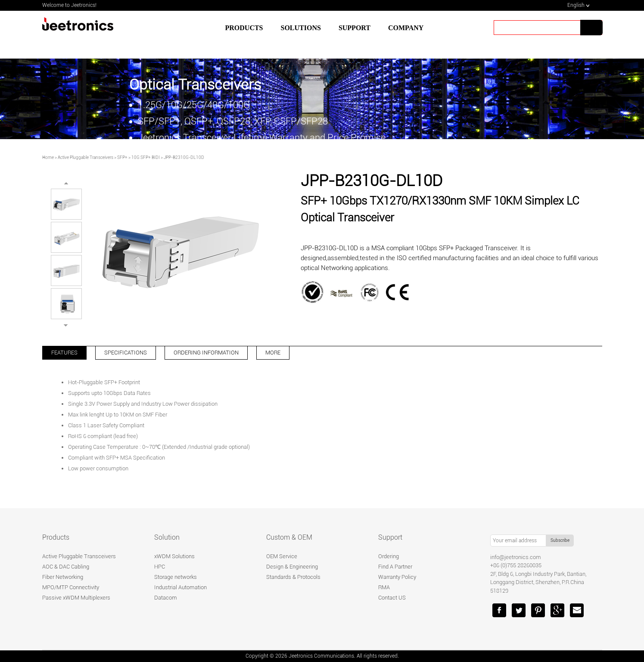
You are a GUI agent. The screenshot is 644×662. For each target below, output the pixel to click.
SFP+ (122, 157)
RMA (384, 587)
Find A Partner (395, 567)
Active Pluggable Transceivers (86, 157)
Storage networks (176, 577)
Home (48, 157)
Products (244, 28)
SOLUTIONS (301, 28)
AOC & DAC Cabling (66, 567)
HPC (160, 567)
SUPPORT (355, 28)
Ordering (389, 556)
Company (406, 28)
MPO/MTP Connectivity (71, 587)
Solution (167, 537)
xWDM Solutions (174, 556)
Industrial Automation (180, 587)
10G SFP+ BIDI (146, 157)
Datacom (166, 598)
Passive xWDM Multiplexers (76, 598)
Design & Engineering (292, 567)
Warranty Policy (397, 577)
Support (390, 537)
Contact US (392, 598)
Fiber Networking (63, 577)
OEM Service (282, 556)
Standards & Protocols (293, 577)
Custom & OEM (289, 537)
